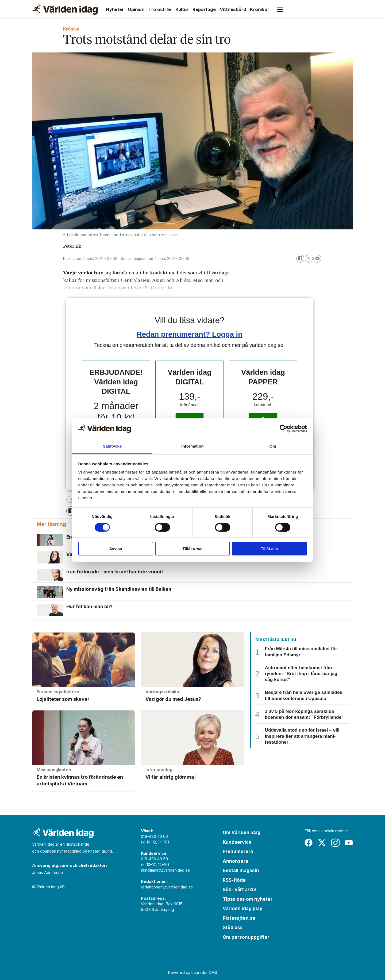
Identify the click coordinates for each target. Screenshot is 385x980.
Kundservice (237, 842)
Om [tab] (273, 446)
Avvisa (116, 549)
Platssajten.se (239, 918)
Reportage (204, 9)
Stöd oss (233, 928)
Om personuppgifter (246, 937)
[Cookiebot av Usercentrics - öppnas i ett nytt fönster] (284, 429)
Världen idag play (242, 909)
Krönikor (260, 9)
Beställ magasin (241, 871)
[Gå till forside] (65, 9)
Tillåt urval (193, 549)
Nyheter (115, 9)
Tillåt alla (269, 549)
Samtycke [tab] (112, 446)
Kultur (182, 9)
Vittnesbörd (233, 9)
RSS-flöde (234, 880)
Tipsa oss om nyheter (248, 899)
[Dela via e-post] (317, 259)
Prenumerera (238, 852)
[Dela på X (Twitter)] (309, 259)
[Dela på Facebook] (300, 259)
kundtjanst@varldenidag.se (165, 870)
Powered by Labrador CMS (193, 972)
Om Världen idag (242, 833)
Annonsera (235, 861)
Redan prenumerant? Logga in (190, 334)
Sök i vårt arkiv (239, 890)
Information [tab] (192, 446)
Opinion (136, 9)
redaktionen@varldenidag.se (167, 887)
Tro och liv (160, 9)
